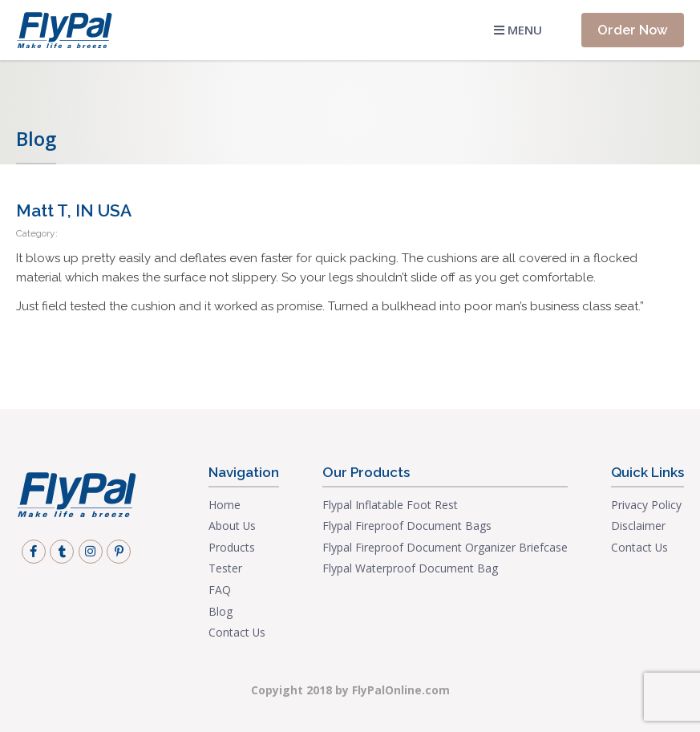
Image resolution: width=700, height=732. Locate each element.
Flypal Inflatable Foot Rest (390, 505)
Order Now (633, 30)
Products (232, 547)
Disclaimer (638, 526)
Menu (518, 30)
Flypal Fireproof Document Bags (407, 526)
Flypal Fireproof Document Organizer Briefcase (445, 547)
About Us (232, 526)
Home (225, 505)
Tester (225, 568)
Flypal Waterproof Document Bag (410, 568)
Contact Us (237, 632)
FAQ (220, 590)
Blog (221, 611)
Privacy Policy (646, 505)
